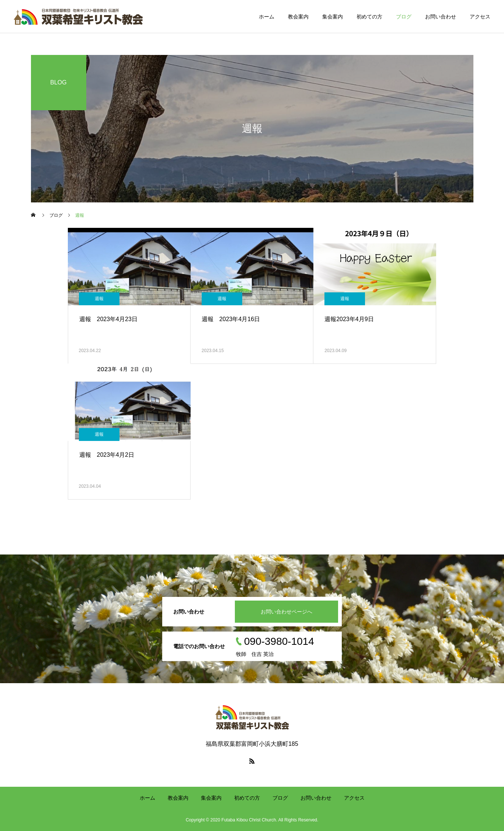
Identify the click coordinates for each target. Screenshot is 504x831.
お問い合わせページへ (286, 612)
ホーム (267, 17)
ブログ (404, 17)
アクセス (480, 17)
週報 (99, 299)
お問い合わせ (441, 17)
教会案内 (298, 17)
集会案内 (333, 17)
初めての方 (369, 17)
